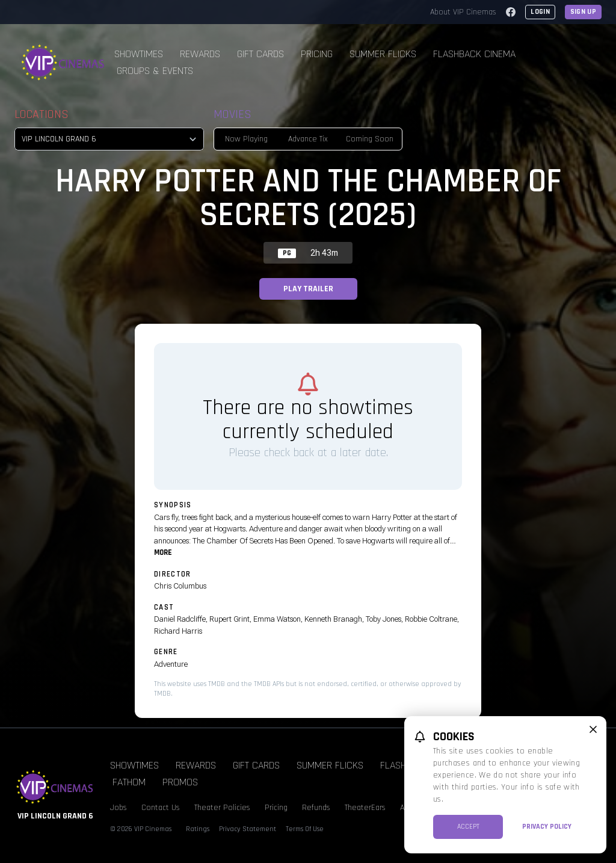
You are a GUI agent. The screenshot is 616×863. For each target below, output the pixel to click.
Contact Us (161, 808)
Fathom (129, 782)
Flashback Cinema (474, 54)
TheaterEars (365, 808)
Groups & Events (155, 71)
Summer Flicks (383, 54)
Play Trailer (308, 289)
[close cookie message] (593, 729)
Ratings (198, 829)
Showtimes (139, 54)
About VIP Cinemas (463, 12)
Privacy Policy (547, 827)
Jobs (119, 808)
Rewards (200, 54)
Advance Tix (308, 139)
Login (540, 12)
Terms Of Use (305, 829)
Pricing (317, 54)
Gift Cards (260, 54)
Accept (468, 827)
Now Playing (246, 139)
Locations (42, 114)
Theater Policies (222, 808)
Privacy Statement (248, 829)
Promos (180, 782)
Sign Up (583, 12)
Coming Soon (370, 139)
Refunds (316, 808)
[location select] (109, 139)
